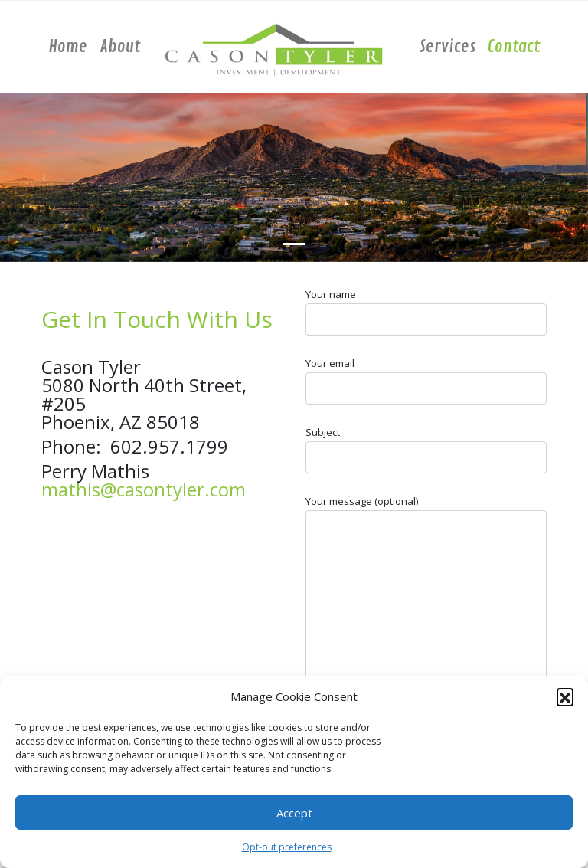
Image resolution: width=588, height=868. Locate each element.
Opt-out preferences (287, 847)
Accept (294, 813)
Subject (426, 449)
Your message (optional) (426, 615)
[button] (565, 696)
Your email (426, 380)
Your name (426, 311)
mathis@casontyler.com (144, 489)
